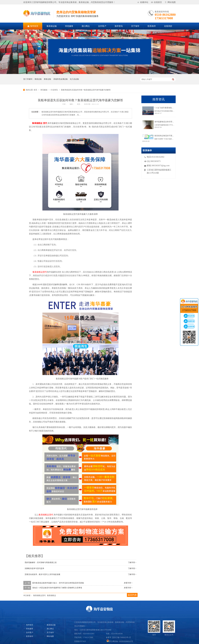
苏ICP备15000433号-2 (121, 637)
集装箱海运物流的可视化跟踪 (166, 136)
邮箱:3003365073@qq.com (158, 166)
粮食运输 (47, 79)
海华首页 (30, 625)
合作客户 (30, 633)
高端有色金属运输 (61, 79)
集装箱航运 (52, 595)
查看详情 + (128, 583)
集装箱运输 (51, 625)
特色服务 (30, 629)
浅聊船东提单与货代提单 (34, 568)
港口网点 (50, 629)
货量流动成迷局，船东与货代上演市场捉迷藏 (42, 574)
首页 (35, 90)
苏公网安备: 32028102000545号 (120, 641)
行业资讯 (54, 90)
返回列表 (132, 595)
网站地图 (172, 2)
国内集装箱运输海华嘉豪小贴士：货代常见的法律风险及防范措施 (58, 583)
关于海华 (50, 633)
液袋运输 (38, 79)
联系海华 (30, 636)
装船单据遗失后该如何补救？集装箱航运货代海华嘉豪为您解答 (86, 90)
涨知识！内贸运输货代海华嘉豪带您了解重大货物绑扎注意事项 (57, 588)
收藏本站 (144, 2)
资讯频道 (44, 90)
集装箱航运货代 (39, 595)
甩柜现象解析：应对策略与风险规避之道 (41, 562)
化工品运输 (74, 79)
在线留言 (158, 2)
